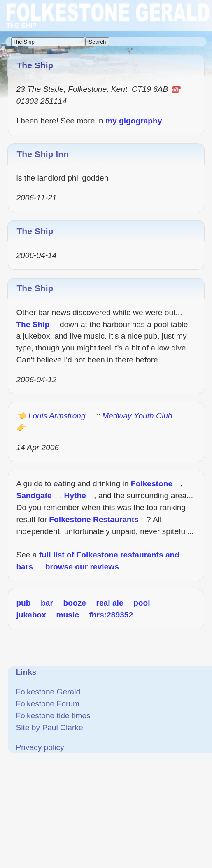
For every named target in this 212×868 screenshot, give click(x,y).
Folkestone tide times (53, 716)
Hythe (75, 496)
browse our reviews (82, 567)
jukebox (31, 615)
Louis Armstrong (57, 416)
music (67, 615)
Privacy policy (40, 747)
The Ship (35, 231)
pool (142, 603)
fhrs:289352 (111, 615)
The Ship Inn (43, 154)
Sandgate (34, 496)
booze (74, 603)
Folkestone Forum (48, 704)
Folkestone (152, 484)
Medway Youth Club (137, 416)
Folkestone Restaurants (94, 519)
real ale (109, 603)
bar (47, 603)
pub (23, 603)
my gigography (134, 121)
